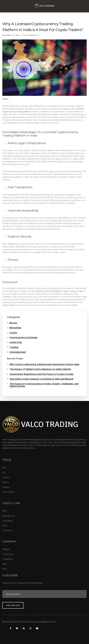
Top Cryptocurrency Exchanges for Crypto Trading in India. (57, 291)
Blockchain (15, 328)
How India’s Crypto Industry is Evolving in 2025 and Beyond (41, 379)
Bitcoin (13, 323)
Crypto (5, 99)
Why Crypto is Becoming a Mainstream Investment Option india (44, 364)
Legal (5, 525)
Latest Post (16, 342)
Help (4, 511)
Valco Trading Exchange (28, 622)
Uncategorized (18, 352)
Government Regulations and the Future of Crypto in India (42, 374)
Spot (4, 468)
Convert (6, 477)
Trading (14, 347)
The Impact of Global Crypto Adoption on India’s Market (40, 369)
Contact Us (7, 530)
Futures (6, 482)
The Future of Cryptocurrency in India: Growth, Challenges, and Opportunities (44, 385)
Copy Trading (8, 492)
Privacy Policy (8, 554)
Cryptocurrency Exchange (23, 338)
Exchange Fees (9, 516)
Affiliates (6, 549)
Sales (5, 564)
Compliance (8, 559)
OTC (4, 472)
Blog (4, 569)
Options (6, 487)
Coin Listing (7, 521)
